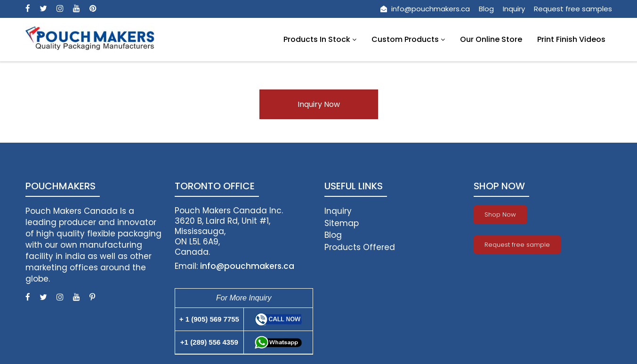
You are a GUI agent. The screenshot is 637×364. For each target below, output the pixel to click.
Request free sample (517, 245)
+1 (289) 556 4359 (209, 342)
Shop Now (500, 214)
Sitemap (342, 223)
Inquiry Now (319, 104)
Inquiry (514, 9)
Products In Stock (320, 39)
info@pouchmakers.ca (425, 9)
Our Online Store (491, 39)
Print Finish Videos (571, 39)
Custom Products (408, 39)
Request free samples (573, 9)
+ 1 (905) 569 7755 (209, 319)
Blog (486, 9)
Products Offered (360, 247)
